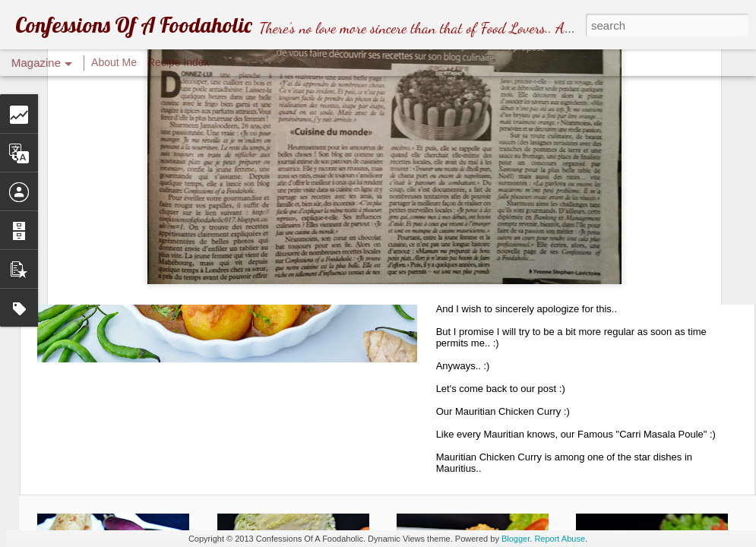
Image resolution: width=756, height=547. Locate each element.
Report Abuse (560, 539)
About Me (114, 62)
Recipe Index (179, 62)
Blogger (516, 539)
